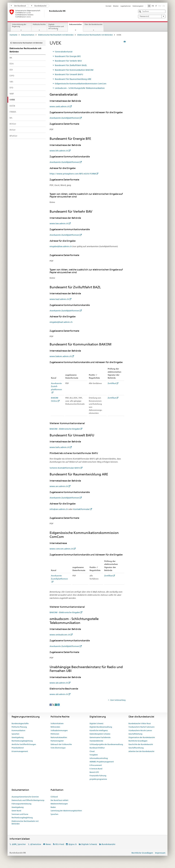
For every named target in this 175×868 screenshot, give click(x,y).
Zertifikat (112, 383)
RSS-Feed (60, 844)
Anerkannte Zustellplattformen (64, 118)
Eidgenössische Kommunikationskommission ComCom (81, 84)
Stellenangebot (138, 6)
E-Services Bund (96, 769)
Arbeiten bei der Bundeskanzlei (141, 751)
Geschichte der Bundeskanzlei (141, 744)
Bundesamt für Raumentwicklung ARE (73, 79)
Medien (116, 6)
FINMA (13, 112)
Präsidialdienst (18, 748)
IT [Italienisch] (156, 6)
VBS (11, 82)
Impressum (160, 853)
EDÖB (12, 106)
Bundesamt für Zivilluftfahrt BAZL (71, 65)
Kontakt (108, 6)
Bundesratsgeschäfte (20, 723)
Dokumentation (76, 25)
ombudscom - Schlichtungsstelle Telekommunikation (80, 88)
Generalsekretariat (64, 52)
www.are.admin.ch (59, 486)
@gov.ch (73, 844)
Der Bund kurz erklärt (59, 800)
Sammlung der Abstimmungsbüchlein (66, 811)
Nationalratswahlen (59, 737)
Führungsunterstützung (21, 804)
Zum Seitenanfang (118, 700)
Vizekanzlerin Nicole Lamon (140, 730)
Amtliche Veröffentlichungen (24, 744)
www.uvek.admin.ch (59, 106)
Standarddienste (96, 741)
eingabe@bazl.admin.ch (61, 322)
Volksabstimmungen (59, 730)
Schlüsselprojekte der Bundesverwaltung (106, 744)
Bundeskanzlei (39, 6)
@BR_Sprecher (19, 844)
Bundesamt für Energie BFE (68, 56)
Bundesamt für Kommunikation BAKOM (74, 70)
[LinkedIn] (59, 705)
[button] (140, 12)
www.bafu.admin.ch (59, 447)
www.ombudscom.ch (60, 635)
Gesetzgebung (18, 737)
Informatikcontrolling (99, 758)
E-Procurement (96, 765)
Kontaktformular (81, 509)
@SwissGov (36, 844)
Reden (53, 807)
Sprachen (15, 734)
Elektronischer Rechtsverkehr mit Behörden (56, 35)
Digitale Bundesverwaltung (101, 727)
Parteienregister (57, 741)
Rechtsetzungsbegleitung (22, 741)
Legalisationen (126, 6)
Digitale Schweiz (96, 723)
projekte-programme (98, 779)
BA (11, 118)
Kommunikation (18, 730)
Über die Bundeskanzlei (93, 24)
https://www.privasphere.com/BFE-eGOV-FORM (73, 174)
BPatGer (13, 136)
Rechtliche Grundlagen (138, 741)
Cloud (92, 751)
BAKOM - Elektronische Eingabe (65, 429)
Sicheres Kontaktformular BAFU (65, 468)
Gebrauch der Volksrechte (61, 744)
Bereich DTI (94, 772)
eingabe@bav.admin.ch (61, 246)
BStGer (13, 124)
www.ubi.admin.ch (59, 683)
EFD (11, 88)
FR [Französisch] (153, 6)
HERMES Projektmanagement (102, 762)
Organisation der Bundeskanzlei (142, 737)
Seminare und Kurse (20, 814)
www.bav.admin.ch (59, 223)
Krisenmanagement (20, 751)
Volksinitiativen (57, 723)
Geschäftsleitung (135, 734)
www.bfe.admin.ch (59, 151)
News (48, 844)
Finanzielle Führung (98, 776)
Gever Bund (16, 811)
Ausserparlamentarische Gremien (25, 797)
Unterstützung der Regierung (19, 25)
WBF (12, 94)
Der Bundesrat (18, 6)
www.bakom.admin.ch (60, 356)
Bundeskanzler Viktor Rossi (140, 723)
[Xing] (56, 705)
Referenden (55, 727)
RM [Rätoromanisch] (160, 6)
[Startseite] (49, 14)
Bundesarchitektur (97, 748)
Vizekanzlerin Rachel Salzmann (142, 727)
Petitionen (55, 734)
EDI (11, 70)
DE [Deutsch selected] (149, 6)
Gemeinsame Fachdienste (100, 737)
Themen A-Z (152, 16)
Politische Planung (19, 727)
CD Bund (54, 797)
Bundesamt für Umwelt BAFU (69, 74)
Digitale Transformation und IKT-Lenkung (56, 26)
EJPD (12, 76)
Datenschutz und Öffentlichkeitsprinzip (28, 800)
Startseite (13, 35)
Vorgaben (94, 755)
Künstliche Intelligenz (99, 730)
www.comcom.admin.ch (61, 549)
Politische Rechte (39, 24)
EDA (12, 64)
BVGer (13, 130)
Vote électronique (58, 748)
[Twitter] (54, 705)
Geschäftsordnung (136, 748)
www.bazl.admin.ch (59, 299)
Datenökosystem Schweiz (100, 734)
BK (11, 58)
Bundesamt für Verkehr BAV (68, 61)
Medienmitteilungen (59, 804)
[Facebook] (51, 705)
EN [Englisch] (164, 6)
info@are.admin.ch (59, 509)
